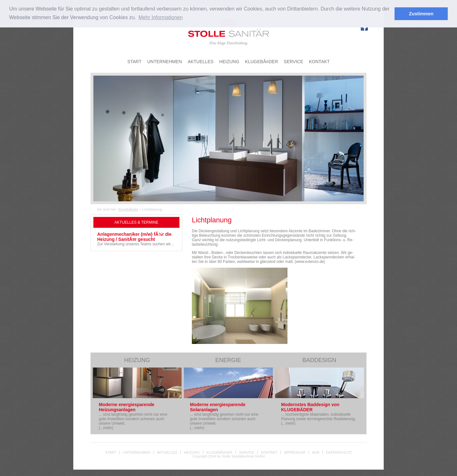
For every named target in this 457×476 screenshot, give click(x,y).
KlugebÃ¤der (128, 209)
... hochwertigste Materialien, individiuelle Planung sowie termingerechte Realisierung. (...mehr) (319, 414)
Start (111, 452)
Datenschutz (339, 452)
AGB (316, 452)
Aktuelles (167, 452)
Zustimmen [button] (421, 14)
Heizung (192, 452)
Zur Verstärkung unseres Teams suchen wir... (136, 239)
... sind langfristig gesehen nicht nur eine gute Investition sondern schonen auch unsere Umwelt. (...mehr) (133, 416)
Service (247, 452)
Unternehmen (137, 452)
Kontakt (269, 452)
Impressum (295, 452)
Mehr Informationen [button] (161, 17)
